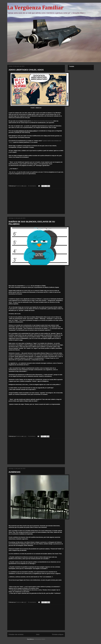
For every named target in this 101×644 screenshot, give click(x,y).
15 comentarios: (32, 602)
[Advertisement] (36, 201)
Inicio (38, 634)
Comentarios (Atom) (40, 639)
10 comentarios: (32, 186)
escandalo (28, 286)
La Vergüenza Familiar (35, 8)
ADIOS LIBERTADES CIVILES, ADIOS (26, 70)
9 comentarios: (32, 436)
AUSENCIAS (15, 472)
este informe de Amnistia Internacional (42, 121)
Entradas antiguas (58, 634)
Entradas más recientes (16, 634)
